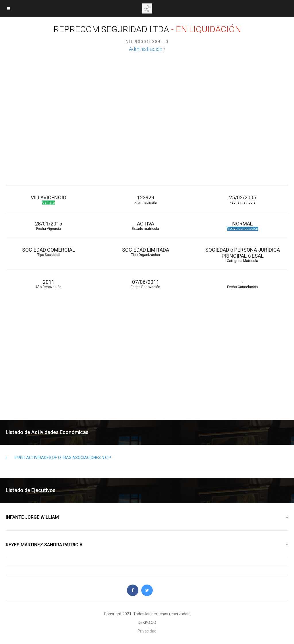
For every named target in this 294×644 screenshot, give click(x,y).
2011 (49, 284)
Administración (146, 49)
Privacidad (147, 631)
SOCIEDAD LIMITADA (146, 252)
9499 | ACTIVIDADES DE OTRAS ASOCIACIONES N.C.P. (59, 458)
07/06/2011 (146, 284)
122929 (146, 199)
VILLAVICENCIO (49, 199)
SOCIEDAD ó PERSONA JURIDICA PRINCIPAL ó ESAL (243, 255)
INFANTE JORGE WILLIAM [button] (147, 517)
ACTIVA (146, 226)
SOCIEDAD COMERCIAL (49, 252)
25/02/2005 (243, 199)
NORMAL (243, 226)
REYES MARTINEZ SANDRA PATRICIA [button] (147, 545)
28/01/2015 (49, 226)
